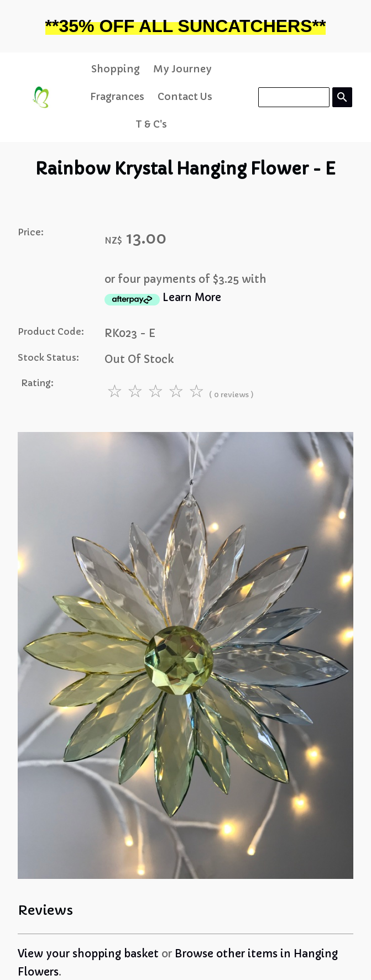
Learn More (192, 297)
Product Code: (51, 332)
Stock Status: (48, 358)
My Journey (182, 69)
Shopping (116, 69)
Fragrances (117, 97)
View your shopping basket (88, 954)
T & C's (151, 124)
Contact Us (185, 97)
